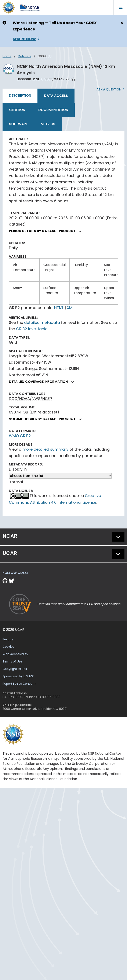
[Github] (6, 581)
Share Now (24, 39)
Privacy (8, 639)
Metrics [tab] (48, 124)
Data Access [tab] (56, 96)
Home (7, 56)
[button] (80, 231)
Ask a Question (109, 89)
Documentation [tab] (53, 110)
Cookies (8, 647)
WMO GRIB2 (20, 436)
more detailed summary (45, 449)
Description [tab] (20, 95)
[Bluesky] (11, 581)
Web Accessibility (15, 654)
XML (70, 308)
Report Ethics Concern (19, 684)
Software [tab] (18, 124)
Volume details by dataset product (47, 419)
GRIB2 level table (32, 329)
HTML (59, 308)
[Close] (121, 23)
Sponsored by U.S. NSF (18, 676)
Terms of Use (12, 661)
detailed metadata (42, 322)
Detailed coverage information (43, 382)
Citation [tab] (17, 110)
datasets (25, 56)
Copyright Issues (15, 669)
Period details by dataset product (47, 231)
